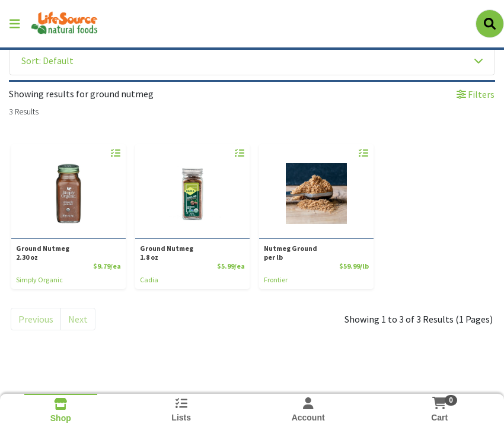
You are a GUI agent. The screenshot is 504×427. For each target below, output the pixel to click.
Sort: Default (47, 60)
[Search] (490, 24)
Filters (476, 94)
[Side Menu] (15, 24)
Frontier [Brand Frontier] (276, 280)
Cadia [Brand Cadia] (149, 280)
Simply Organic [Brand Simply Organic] (39, 280)
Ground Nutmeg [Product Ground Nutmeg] (66, 253)
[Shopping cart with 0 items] (439, 403)
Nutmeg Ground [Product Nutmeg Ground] (314, 253)
